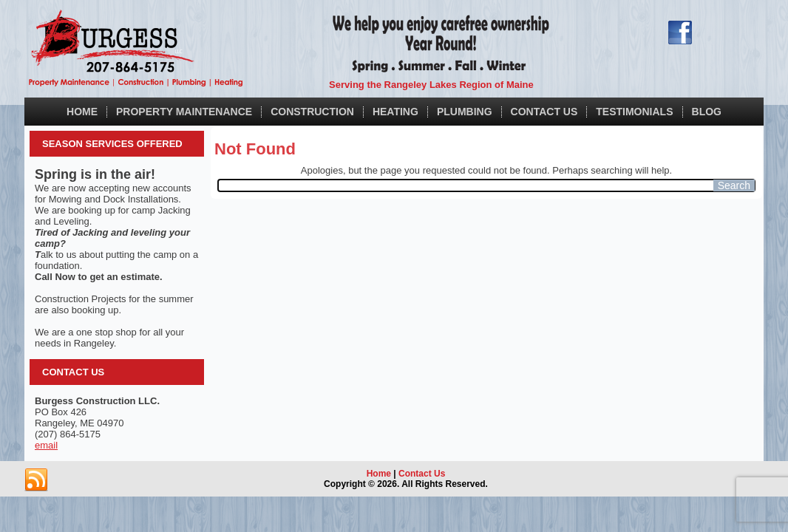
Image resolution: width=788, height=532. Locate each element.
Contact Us (544, 112)
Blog (707, 112)
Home (82, 112)
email (46, 445)
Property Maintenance (184, 112)
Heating (395, 112)
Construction (312, 112)
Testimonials (634, 112)
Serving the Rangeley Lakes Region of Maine (431, 85)
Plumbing (465, 112)
